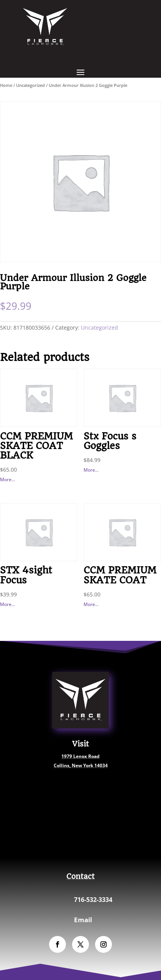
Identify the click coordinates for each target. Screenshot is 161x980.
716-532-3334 (93, 900)
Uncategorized (30, 85)
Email (83, 920)
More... (7, 479)
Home (6, 85)
